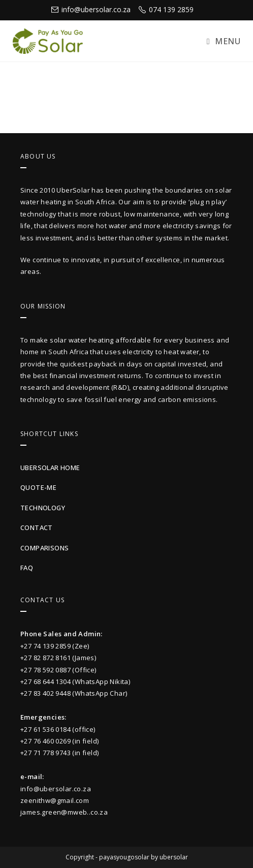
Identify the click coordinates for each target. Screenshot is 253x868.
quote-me (38, 487)
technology (43, 508)
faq (27, 568)
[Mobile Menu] (224, 41)
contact (37, 528)
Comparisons (44, 548)
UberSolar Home (50, 468)
